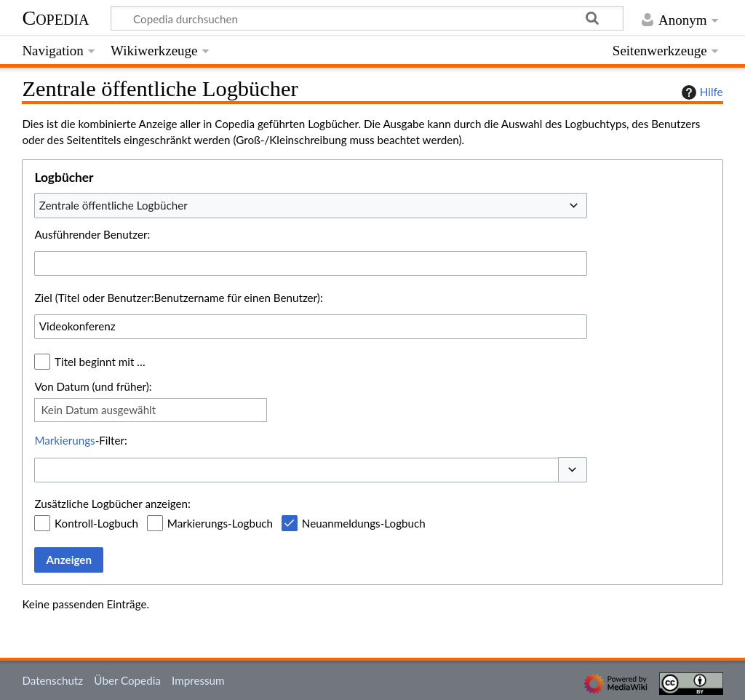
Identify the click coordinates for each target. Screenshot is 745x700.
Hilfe (701, 92)
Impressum (198, 680)
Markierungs (64, 440)
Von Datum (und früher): (93, 386)
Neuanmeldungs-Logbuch (364, 523)
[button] (573, 470)
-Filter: (80, 440)
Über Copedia (127, 680)
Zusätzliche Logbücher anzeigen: (112, 504)
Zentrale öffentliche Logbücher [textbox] (113, 205)
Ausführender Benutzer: (92, 234)
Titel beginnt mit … (100, 362)
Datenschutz (52, 680)
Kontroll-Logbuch (96, 523)
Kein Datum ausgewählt (98, 410)
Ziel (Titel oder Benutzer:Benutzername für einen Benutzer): (178, 298)
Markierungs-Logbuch (220, 523)
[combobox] (311, 205)
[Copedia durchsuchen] (367, 18)
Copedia (55, 18)
